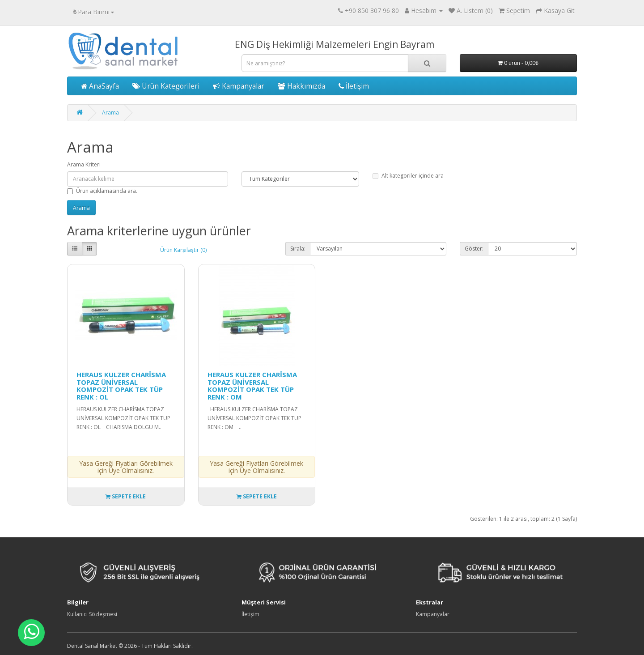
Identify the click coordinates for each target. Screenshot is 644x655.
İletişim (354, 86)
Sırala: (298, 249)
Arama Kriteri (84, 164)
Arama (110, 113)
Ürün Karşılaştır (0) (183, 250)
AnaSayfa (100, 86)
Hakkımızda (301, 86)
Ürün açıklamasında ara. (102, 191)
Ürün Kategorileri (166, 86)
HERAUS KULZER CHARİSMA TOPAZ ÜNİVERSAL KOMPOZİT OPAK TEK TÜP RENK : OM (252, 386)
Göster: (474, 249)
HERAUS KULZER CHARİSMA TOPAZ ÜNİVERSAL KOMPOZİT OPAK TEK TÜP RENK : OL (121, 386)
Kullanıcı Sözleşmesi (92, 614)
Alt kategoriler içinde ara (408, 176)
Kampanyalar (239, 86)
